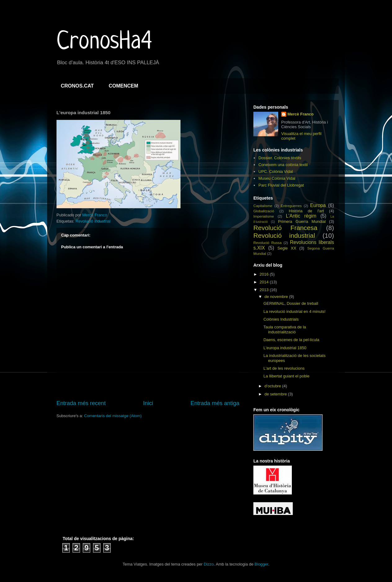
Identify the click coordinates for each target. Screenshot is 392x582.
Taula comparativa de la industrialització (285, 329)
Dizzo (209, 564)
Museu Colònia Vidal (277, 178)
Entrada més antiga (215, 403)
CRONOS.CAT (77, 86)
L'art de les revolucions (284, 368)
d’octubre (273, 386)
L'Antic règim (301, 216)
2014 (265, 282)
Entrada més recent (81, 403)
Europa (318, 205)
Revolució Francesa (285, 228)
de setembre (276, 394)
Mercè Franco (301, 114)
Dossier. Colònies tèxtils (280, 158)
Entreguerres (291, 206)
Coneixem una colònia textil (283, 165)
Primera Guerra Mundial (302, 221)
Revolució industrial (93, 221)
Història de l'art (306, 211)
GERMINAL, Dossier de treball (291, 303)
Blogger (261, 564)
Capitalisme (263, 206)
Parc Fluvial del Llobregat (281, 185)
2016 (265, 274)
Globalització (264, 211)
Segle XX (287, 248)
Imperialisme (264, 216)
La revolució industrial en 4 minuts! (294, 311)
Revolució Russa (267, 243)
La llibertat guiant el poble (286, 376)
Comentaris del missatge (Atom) (113, 416)
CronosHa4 (104, 42)
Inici (148, 403)
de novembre (277, 297)
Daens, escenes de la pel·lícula (291, 340)
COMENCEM (123, 86)
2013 (265, 290)
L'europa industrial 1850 (285, 348)
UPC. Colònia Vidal (276, 171)
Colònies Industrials (281, 319)
